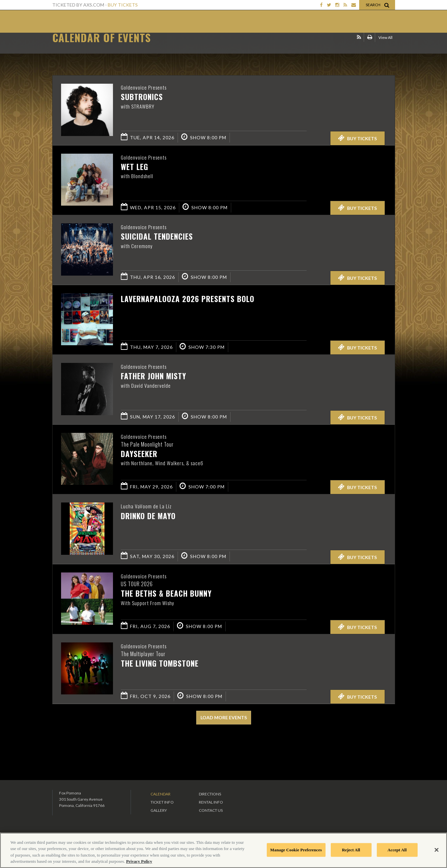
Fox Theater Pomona (78, 22)
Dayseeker (139, 454)
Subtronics (142, 97)
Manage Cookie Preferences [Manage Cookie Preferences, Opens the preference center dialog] (296, 850)
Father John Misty (153, 376)
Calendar (160, 794)
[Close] (437, 850)
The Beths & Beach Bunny (166, 594)
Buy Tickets (123, 5)
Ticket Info (162, 802)
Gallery (159, 810)
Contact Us (211, 810)
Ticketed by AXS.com (198, 48)
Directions (210, 794)
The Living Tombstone (160, 664)
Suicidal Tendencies (157, 237)
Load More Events (224, 717)
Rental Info (211, 802)
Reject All (351, 850)
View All (385, 47)
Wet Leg (135, 167)
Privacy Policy (139, 861)
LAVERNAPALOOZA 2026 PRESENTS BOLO (188, 299)
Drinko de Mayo (148, 516)
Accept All (397, 850)
